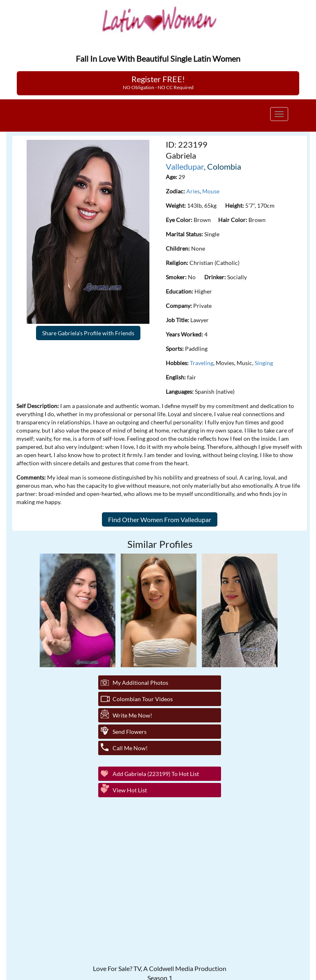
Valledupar (185, 166)
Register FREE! (158, 82)
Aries (193, 191)
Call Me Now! (130, 748)
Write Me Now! (132, 715)
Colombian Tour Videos (143, 699)
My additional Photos (140, 683)
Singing (264, 363)
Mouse (211, 191)
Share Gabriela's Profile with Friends (88, 333)
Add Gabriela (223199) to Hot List (156, 774)
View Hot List (130, 790)
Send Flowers (130, 732)
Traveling (202, 363)
